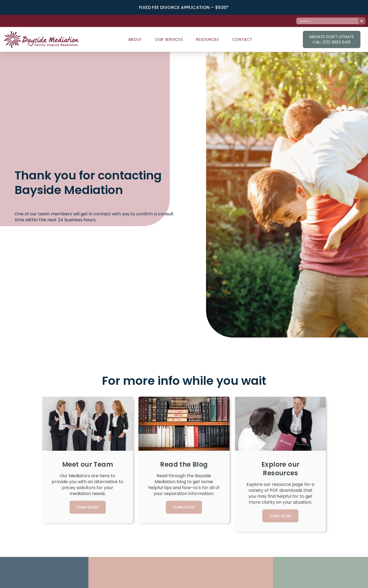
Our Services (169, 39)
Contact (242, 39)
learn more (88, 509)
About (135, 39)
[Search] (362, 21)
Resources (207, 39)
